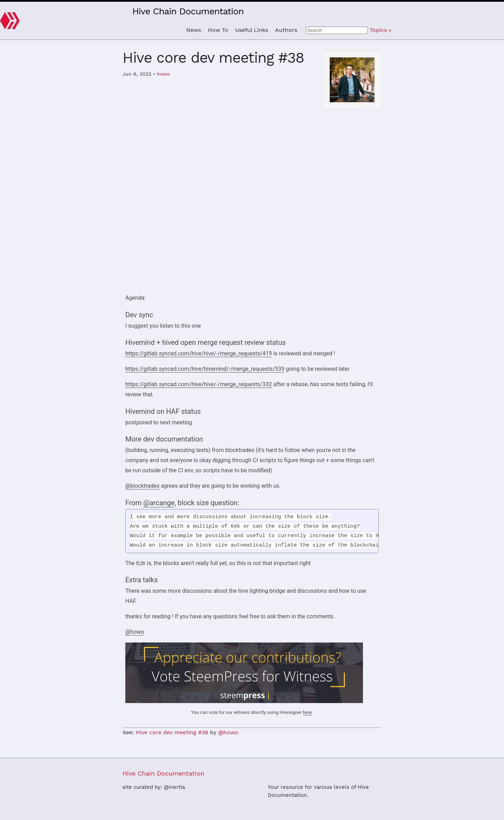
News (194, 30)
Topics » (380, 30)
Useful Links (252, 30)
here (307, 712)
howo (163, 74)
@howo (135, 632)
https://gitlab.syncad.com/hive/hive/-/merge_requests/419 (199, 353)
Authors (286, 30)
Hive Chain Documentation (188, 11)
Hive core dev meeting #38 (172, 732)
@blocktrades (142, 486)
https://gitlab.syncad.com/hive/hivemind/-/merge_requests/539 (205, 369)
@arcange (159, 503)
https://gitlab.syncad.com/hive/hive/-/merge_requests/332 (199, 384)
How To (218, 30)
